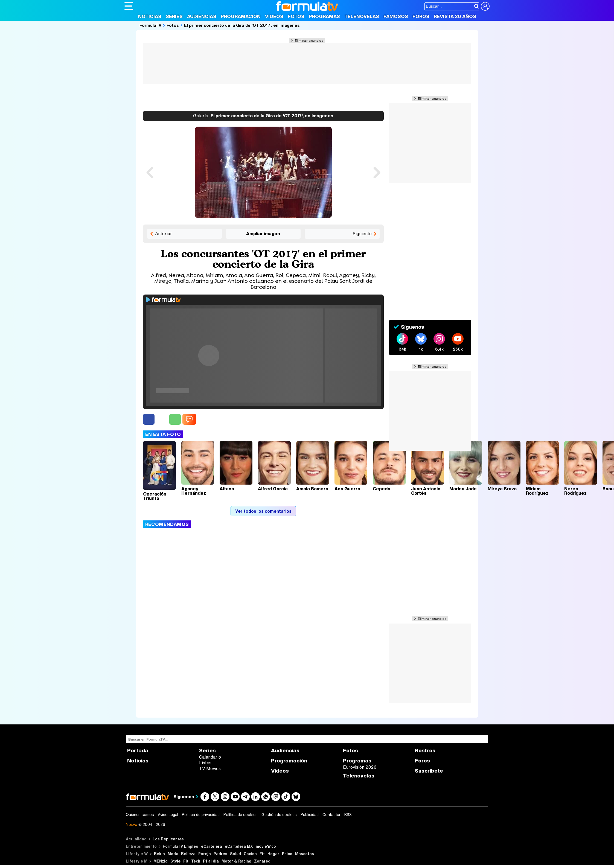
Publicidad (310, 815)
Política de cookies (241, 815)
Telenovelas (362, 16)
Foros (421, 16)
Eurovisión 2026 (360, 767)
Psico (287, 854)
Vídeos (274, 16)
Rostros (425, 751)
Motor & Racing (236, 861)
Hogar (273, 854)
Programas (324, 16)
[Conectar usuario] (485, 6)
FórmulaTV (150, 25)
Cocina (250, 854)
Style (175, 861)
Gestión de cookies (279, 815)
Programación (241, 16)
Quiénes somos (140, 815)
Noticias (150, 16)
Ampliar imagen (263, 234)
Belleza (188, 854)
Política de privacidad (201, 815)
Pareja (205, 854)
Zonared (262, 861)
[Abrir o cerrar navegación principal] (129, 6)
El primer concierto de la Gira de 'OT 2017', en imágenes (242, 25)
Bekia (159, 854)
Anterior (164, 234)
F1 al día (211, 861)
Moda (173, 854)
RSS (348, 815)
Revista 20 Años (455, 16)
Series (174, 16)
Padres (220, 854)
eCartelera (212, 846)
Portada (138, 751)
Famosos (396, 16)
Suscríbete (429, 771)
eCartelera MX (239, 846)
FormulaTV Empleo (181, 846)
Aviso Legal (168, 815)
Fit (262, 854)
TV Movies (210, 768)
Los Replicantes (168, 839)
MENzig (161, 861)
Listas (205, 763)
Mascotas (305, 854)
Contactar (331, 815)
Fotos (296, 16)
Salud (235, 854)
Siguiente (362, 234)
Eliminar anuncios (309, 40)
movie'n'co (266, 846)
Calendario (210, 757)
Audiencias (202, 16)
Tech (196, 861)
